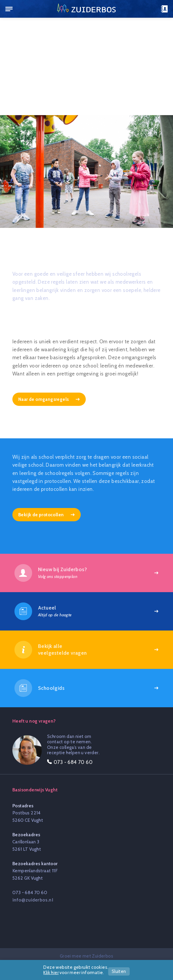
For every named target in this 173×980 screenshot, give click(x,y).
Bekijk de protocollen (42, 515)
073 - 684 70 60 (30, 892)
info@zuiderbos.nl (33, 900)
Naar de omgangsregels (44, 399)
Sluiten (119, 971)
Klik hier (51, 973)
